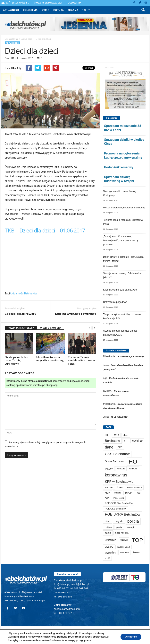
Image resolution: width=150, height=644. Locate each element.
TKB (86, 10)
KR (13, 58)
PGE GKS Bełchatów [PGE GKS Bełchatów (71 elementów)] (116, 509)
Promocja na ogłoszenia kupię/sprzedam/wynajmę (123, 155)
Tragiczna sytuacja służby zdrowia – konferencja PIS (122, 316)
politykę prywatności (71, 637)
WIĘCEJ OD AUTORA (50, 328)
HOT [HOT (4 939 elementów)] (135, 461)
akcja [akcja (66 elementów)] (126, 435)
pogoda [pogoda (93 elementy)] (119, 521)
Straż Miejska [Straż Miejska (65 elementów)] (122, 533)
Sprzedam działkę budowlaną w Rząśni (119, 179)
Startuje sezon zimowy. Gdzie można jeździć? (122, 275)
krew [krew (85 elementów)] (120, 487)
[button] (143, 10)
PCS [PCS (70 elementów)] (138, 493)
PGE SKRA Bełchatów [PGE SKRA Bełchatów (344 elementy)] (123, 514)
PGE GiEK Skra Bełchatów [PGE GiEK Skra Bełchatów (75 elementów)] (119, 503)
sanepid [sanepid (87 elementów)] (131, 527)
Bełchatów (31, 293)
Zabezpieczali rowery (20, 314)
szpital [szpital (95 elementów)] (124, 540)
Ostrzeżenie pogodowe (115, 302)
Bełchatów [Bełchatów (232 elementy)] (112, 441)
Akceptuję (129, 637)
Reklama (73, 10)
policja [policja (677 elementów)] (133, 521)
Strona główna (11, 39)
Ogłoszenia (74, 3)
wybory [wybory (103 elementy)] (109, 547)
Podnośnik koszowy (119, 167)
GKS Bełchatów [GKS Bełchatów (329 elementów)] (117, 454)
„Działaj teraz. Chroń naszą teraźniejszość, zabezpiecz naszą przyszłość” (121, 240)
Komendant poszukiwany (131, 356)
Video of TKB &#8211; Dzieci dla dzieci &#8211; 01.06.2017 (50, 264)
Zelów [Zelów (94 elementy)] (136, 552)
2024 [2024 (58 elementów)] (107, 435)
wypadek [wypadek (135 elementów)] (110, 553)
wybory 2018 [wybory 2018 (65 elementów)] (123, 547)
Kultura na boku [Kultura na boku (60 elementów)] (134, 487)
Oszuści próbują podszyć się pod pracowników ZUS (120, 333)
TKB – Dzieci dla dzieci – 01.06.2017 (45, 230)
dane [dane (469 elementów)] (109, 447)
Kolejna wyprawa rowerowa (76, 314)
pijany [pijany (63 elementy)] (108, 521)
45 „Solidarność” (120, 417)
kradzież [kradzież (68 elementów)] (109, 487)
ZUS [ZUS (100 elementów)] (107, 558)
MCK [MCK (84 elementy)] (108, 493)
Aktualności (11, 10)
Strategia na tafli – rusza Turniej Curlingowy (16, 360)
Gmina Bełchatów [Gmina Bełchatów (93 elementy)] (115, 461)
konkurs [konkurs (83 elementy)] (133, 469)
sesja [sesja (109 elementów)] (108, 533)
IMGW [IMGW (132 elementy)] (109, 469)
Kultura (58, 10)
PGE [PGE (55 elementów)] (107, 498)
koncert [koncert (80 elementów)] (121, 469)
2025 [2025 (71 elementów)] (116, 435)
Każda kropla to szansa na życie (120, 290)
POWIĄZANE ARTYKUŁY (21, 328)
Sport (45, 10)
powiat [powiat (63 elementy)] (119, 527)
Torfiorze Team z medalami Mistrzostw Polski (81, 360)
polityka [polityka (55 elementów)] (108, 527)
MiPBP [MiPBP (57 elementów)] (128, 493)
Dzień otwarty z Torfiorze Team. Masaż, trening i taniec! (124, 259)
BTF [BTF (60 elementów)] (126, 441)
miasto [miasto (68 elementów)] (118, 493)
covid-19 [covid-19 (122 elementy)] (137, 441)
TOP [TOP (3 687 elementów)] (137, 540)
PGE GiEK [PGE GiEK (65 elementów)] (119, 498)
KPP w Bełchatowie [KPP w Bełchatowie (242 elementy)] (119, 482)
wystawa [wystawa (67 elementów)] (124, 552)
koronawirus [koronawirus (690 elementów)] (116, 475)
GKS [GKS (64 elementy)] (120, 447)
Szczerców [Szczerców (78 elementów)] (111, 540)
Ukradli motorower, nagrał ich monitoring (50, 359)
